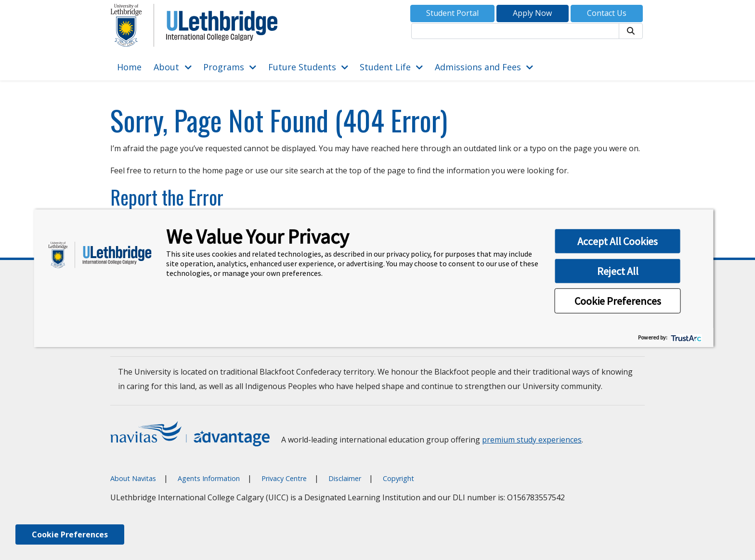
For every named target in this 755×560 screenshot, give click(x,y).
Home (129, 67)
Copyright (398, 478)
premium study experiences (532, 440)
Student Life (385, 67)
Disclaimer (345, 478)
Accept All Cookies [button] (618, 241)
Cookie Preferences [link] (70, 534)
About (166, 67)
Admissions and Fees (478, 67)
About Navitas (133, 478)
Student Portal (452, 13)
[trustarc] (685, 337)
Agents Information (209, 478)
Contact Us (607, 13)
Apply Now (532, 13)
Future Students (302, 67)
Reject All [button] (618, 271)
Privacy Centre (284, 478)
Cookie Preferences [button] (618, 301)
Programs (224, 67)
